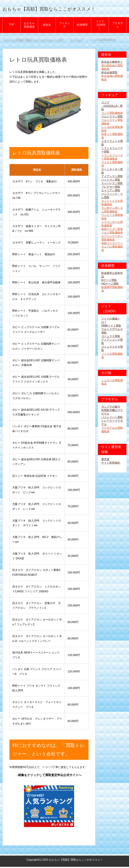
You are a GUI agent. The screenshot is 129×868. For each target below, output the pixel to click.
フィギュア (64, 26)
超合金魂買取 (109, 74)
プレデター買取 (111, 188)
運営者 (105, 460)
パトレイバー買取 (112, 418)
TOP (12, 26)
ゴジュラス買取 (111, 337)
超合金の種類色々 (112, 63)
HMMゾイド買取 (111, 327)
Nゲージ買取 (109, 281)
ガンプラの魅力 (111, 408)
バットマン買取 (111, 181)
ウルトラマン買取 (112, 118)
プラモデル (118, 26)
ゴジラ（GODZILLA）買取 (112, 107)
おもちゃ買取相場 (29, 26)
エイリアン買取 (111, 192)
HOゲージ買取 (110, 285)
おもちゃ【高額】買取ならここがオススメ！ (64, 9)
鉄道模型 (82, 26)
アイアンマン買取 (112, 177)
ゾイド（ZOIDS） (100, 26)
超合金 (47, 26)
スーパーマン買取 (112, 184)
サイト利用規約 (111, 464)
